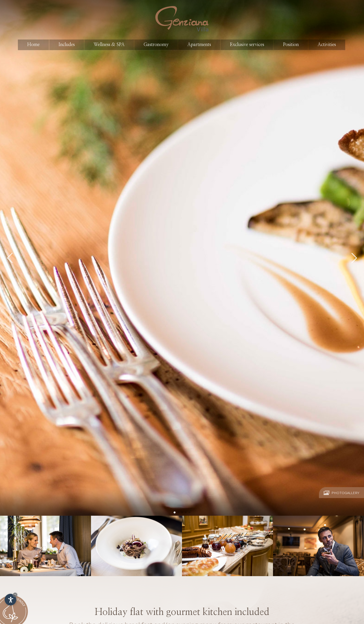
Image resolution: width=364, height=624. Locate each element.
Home (33, 45)
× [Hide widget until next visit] (15, 595)
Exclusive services (247, 45)
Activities (327, 45)
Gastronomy (156, 45)
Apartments (199, 45)
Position (291, 45)
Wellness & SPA (109, 45)
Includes (67, 45)
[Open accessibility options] (10, 600)
